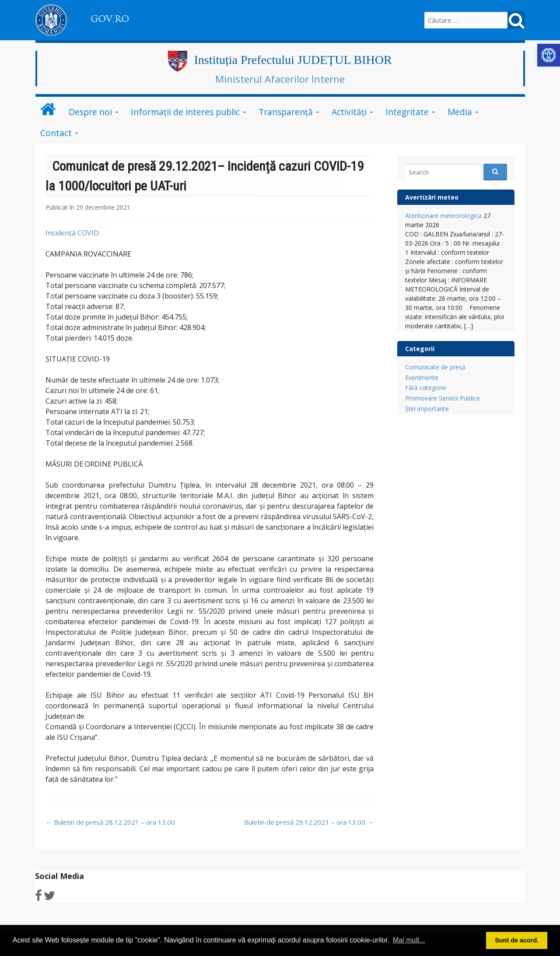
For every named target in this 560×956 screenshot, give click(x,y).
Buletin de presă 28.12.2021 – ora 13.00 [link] (110, 822)
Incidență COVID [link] (72, 233)
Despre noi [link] (90, 112)
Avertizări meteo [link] (432, 197)
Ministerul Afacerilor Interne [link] (280, 79)
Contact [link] (56, 133)
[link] (549, 55)
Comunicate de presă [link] (435, 367)
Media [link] (460, 112)
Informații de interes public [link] (185, 112)
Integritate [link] (407, 112)
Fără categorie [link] (426, 388)
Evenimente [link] (422, 378)
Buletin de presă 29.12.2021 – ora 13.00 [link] (309, 822)
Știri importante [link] (427, 409)
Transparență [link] (286, 112)
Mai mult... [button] (409, 940)
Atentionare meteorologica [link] (443, 216)
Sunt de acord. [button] (517, 940)
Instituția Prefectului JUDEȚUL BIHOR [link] (293, 60)
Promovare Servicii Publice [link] (443, 398)
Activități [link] (349, 112)
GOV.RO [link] (110, 19)
